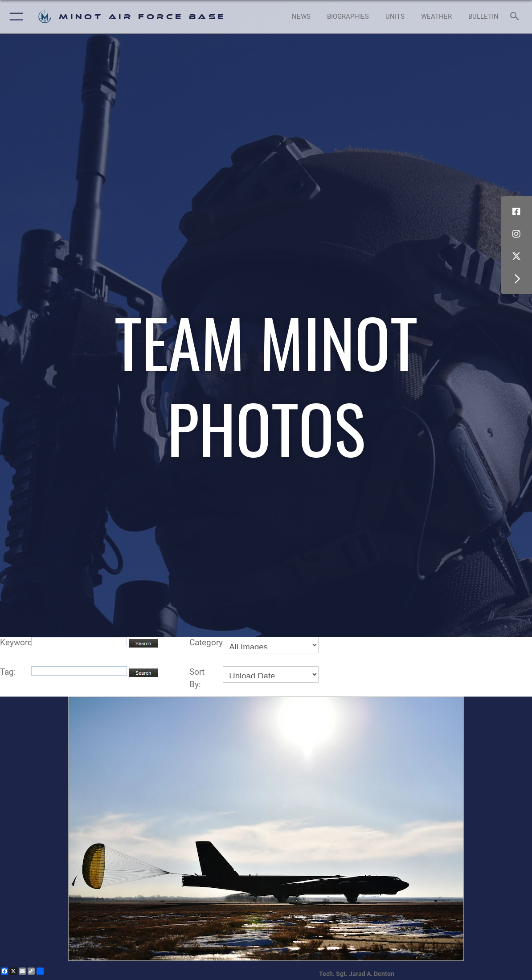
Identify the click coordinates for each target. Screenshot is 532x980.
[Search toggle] (516, 17)
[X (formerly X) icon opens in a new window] (516, 256)
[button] (14, 17)
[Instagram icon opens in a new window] (516, 234)
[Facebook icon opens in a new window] (516, 212)
